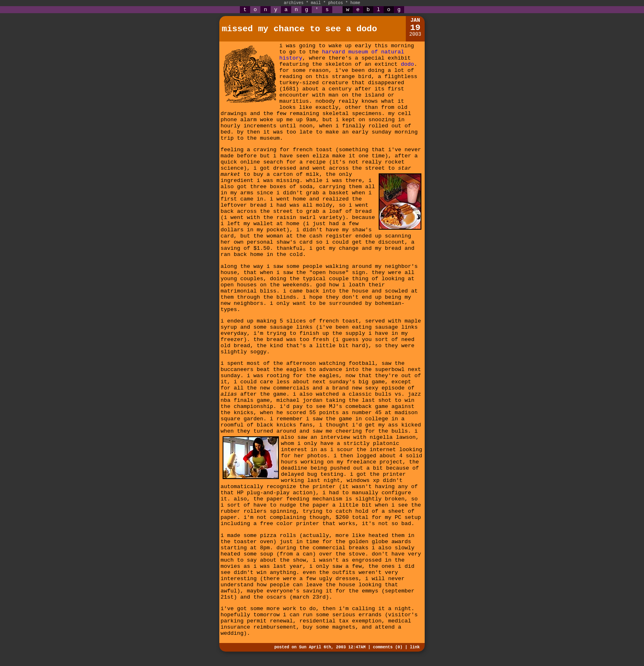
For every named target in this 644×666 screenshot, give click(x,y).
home (355, 3)
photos (336, 3)
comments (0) (388, 647)
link (415, 647)
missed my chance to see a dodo (299, 29)
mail (316, 3)
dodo (407, 64)
